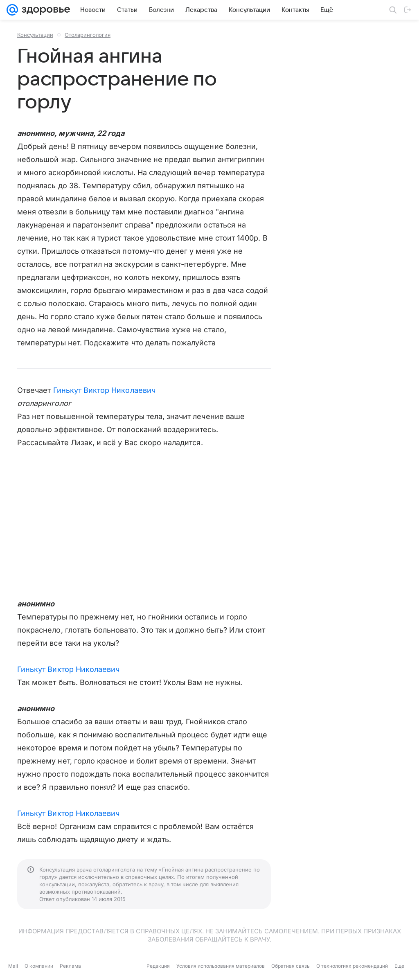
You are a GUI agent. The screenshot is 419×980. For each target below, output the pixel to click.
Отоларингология (88, 35)
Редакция (158, 966)
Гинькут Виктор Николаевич (104, 390)
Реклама (70, 966)
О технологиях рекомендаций (352, 966)
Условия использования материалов (221, 966)
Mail (13, 966)
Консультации (35, 35)
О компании (39, 966)
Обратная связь (291, 966)
